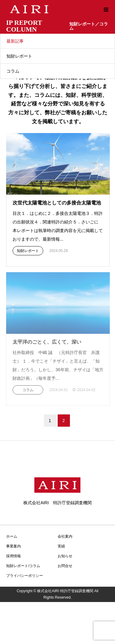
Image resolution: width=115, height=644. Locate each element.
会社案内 (65, 536)
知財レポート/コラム (23, 566)
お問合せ (65, 566)
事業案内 (13, 546)
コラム (13, 71)
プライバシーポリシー (25, 576)
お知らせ (65, 556)
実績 (61, 546)
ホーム (12, 536)
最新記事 (15, 41)
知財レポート (19, 56)
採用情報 (13, 556)
